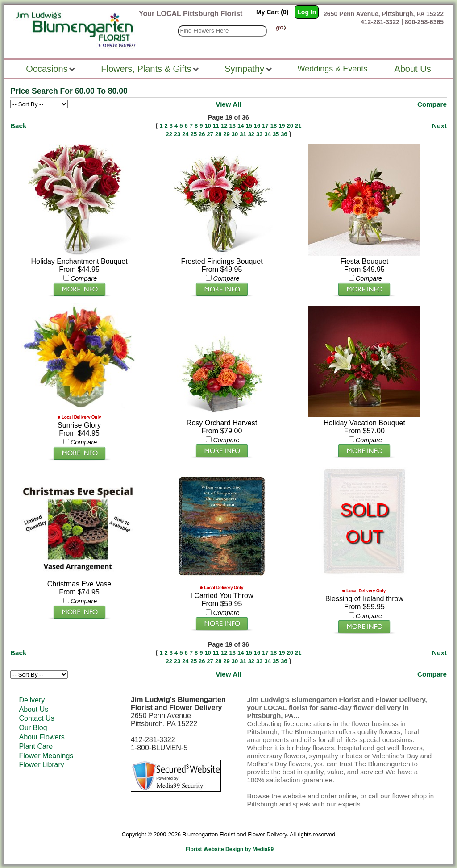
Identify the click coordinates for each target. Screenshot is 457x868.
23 (177, 134)
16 (257, 126)
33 (259, 134)
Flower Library (41, 765)
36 (284, 134)
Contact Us (36, 718)
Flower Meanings (46, 756)
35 (276, 134)
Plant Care (36, 746)
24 (185, 134)
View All (228, 104)
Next (439, 126)
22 (169, 134)
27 (210, 134)
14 (241, 126)
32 (251, 134)
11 (216, 126)
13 (233, 126)
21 (298, 126)
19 (282, 126)
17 (265, 126)
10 (208, 126)
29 (226, 134)
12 (224, 126)
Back (18, 126)
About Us (33, 709)
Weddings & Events (333, 69)
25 (194, 134)
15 (249, 126)
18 (274, 126)
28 (218, 134)
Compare (432, 104)
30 (235, 134)
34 (267, 134)
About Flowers (42, 737)
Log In (307, 12)
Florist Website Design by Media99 (230, 849)
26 (202, 134)
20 (290, 126)
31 (243, 134)
